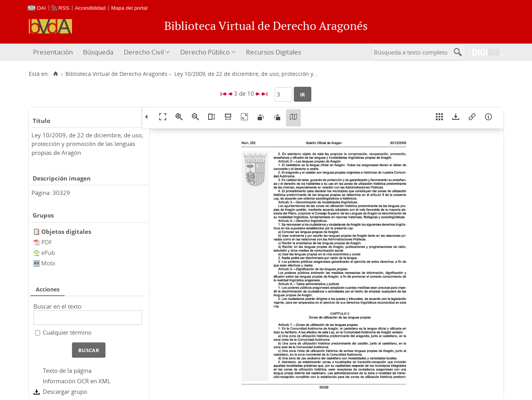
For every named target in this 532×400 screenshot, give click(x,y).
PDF (47, 242)
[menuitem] (54, 52)
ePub (48, 253)
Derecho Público (205, 52)
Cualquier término (67, 332)
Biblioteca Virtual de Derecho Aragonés (116, 74)
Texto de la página (67, 370)
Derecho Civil (144, 52)
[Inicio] (56, 74)
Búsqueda (98, 52)
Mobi (48, 263)
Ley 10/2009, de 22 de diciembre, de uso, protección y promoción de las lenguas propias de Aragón (87, 144)
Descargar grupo (65, 391)
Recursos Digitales (274, 52)
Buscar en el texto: (58, 306)
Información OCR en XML (77, 381)
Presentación (53, 52)
